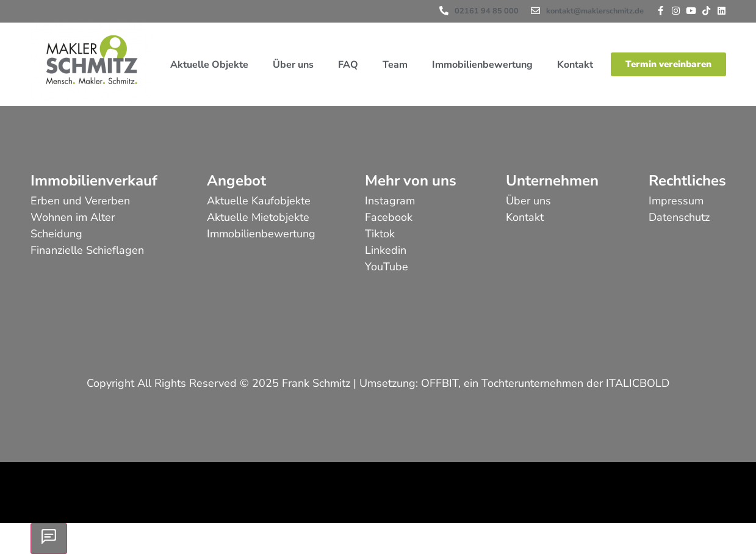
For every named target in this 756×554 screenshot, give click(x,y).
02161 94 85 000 (487, 11)
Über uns (293, 65)
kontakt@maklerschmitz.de (595, 11)
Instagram (390, 201)
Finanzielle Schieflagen (87, 250)
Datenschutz (679, 217)
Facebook (389, 217)
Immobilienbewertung (482, 65)
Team (395, 65)
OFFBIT (440, 383)
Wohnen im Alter (73, 217)
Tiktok (380, 234)
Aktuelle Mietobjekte (258, 217)
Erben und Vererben (80, 201)
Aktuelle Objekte (209, 65)
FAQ (348, 65)
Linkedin (386, 250)
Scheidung (56, 234)
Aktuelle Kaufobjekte (259, 201)
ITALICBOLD (638, 383)
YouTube (387, 267)
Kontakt (575, 65)
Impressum (676, 201)
